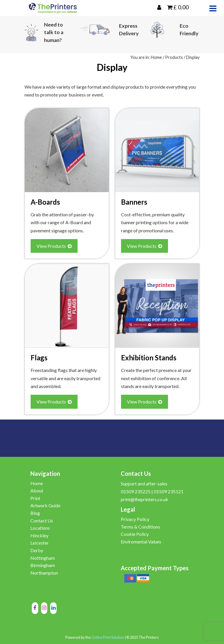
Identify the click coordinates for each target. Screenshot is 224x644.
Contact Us (42, 521)
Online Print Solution (108, 637)
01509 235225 (136, 491)
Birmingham (43, 565)
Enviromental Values (141, 542)
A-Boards (45, 202)
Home (156, 57)
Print (35, 498)
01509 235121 (169, 491)
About (37, 491)
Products (174, 57)
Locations (40, 528)
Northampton (44, 573)
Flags (39, 358)
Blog (35, 513)
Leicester (40, 543)
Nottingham (43, 558)
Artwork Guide (45, 505)
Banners (134, 202)
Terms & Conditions (140, 527)
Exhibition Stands (149, 358)
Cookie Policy (135, 534)
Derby (37, 550)
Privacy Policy (135, 519)
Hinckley (39, 535)
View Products (54, 246)
